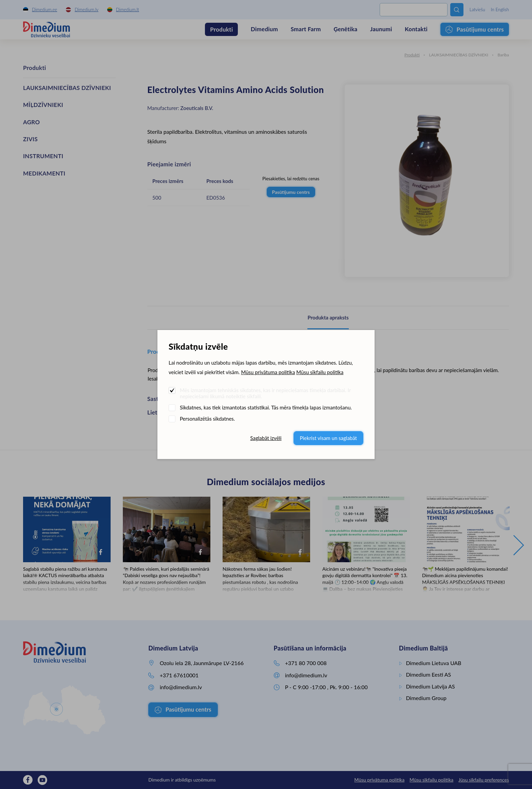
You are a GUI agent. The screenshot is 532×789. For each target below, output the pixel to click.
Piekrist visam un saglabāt (328, 438)
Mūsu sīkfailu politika (320, 372)
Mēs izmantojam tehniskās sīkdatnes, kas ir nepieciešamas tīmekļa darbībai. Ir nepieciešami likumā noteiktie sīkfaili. (265, 393)
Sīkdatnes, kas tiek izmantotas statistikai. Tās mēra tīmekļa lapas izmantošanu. (266, 407)
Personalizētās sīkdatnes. (207, 419)
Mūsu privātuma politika (268, 372)
